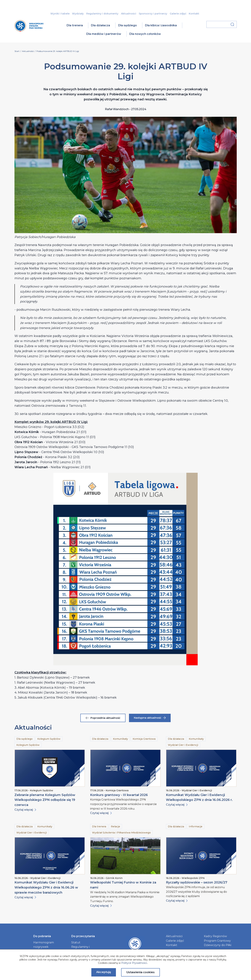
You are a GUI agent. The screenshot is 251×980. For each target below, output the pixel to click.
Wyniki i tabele (60, 14)
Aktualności (129, 14)
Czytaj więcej (25, 810)
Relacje (115, 826)
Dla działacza (100, 25)
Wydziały (78, 14)
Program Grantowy (217, 941)
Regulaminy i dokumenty (102, 14)
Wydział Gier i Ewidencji (183, 745)
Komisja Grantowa (144, 739)
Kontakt (194, 14)
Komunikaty (120, 739)
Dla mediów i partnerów (104, 34)
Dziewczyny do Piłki (218, 945)
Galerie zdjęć (178, 14)
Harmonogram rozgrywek (44, 945)
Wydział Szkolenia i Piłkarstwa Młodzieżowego (121, 833)
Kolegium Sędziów (49, 739)
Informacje (196, 826)
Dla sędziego (128, 25)
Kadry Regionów (215, 936)
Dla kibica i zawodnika (161, 25)
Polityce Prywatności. (134, 963)
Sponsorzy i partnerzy (153, 14)
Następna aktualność (150, 718)
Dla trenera (75, 25)
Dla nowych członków (145, 34)
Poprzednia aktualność (103, 718)
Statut (76, 942)
